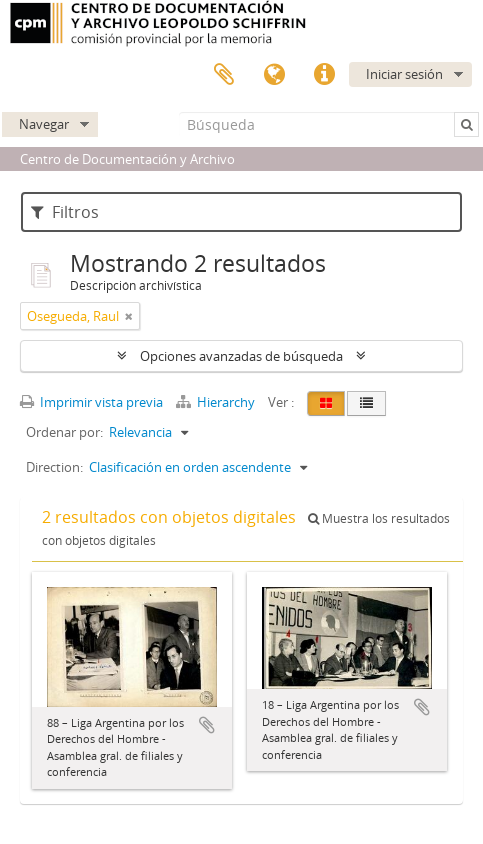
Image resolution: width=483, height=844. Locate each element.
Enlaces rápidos (324, 75)
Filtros (65, 212)
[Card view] (326, 403)
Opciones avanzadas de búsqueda (241, 356)
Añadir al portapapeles (207, 725)
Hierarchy (217, 402)
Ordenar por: (64, 432)
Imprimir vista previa (91, 402)
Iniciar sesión (404, 74)
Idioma (274, 75)
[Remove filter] (129, 316)
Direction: (54, 467)
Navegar (44, 124)
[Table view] (366, 403)
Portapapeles (224, 75)
